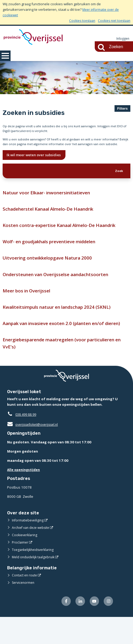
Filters (122, 108)
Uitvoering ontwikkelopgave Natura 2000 (51, 272)
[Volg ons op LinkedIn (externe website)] (78, 628)
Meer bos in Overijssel (29, 306)
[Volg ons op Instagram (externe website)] (108, 628)
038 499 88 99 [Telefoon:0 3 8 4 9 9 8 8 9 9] (27, 441)
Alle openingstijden (25, 496)
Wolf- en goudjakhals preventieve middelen (54, 255)
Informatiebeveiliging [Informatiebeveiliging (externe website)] (29, 547)
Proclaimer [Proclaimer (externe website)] (20, 569)
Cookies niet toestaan (113, 21)
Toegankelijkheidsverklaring (35, 576)
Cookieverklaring (25, 561)
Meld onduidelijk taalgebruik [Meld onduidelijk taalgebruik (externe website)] (35, 584)
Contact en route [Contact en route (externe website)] (25, 602)
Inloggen (122, 39)
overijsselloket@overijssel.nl (34, 451)
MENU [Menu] (5, 56)
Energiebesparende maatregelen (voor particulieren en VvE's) (65, 369)
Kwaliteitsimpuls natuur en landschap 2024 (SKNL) (62, 323)
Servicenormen (24, 609)
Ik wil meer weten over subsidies (37, 164)
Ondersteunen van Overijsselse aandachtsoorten (61, 289)
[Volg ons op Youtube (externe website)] (93, 628)
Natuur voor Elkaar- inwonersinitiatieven (51, 204)
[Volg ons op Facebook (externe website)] (63, 628)
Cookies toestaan (79, 21)
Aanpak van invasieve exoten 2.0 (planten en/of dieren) (59, 344)
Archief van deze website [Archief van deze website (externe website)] (32, 554)
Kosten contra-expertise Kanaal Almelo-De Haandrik (65, 238)
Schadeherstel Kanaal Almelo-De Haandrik (53, 221)
